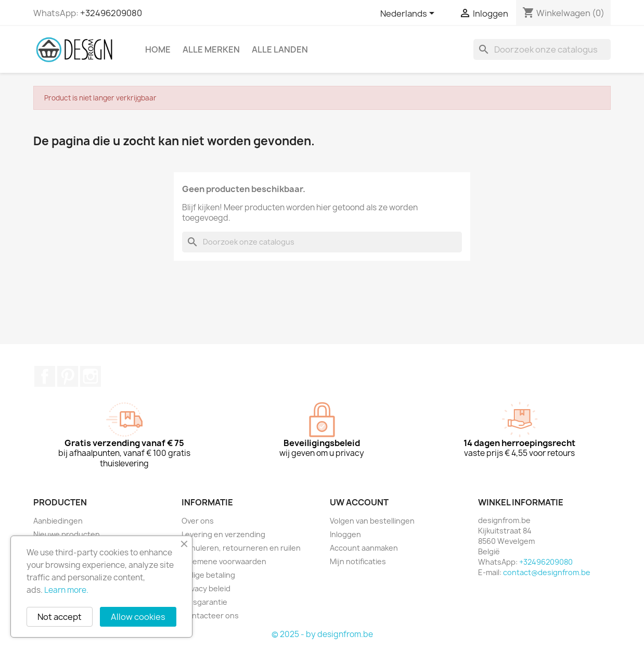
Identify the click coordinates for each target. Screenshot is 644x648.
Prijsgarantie (204, 602)
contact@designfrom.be (547, 572)
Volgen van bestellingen (372, 521)
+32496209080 (111, 13)
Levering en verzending (223, 534)
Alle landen (280, 49)
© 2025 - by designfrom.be (322, 634)
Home (158, 49)
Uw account (359, 502)
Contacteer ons (210, 615)
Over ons (198, 521)
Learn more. (66, 590)
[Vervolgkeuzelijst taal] (409, 14)
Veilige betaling (208, 575)
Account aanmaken (364, 548)
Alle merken (211, 49)
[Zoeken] (542, 49)
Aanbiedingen (58, 521)
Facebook (45, 376)
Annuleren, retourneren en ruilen (241, 548)
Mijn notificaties (358, 561)
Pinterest (68, 376)
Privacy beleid (206, 588)
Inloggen (345, 534)
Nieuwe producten (67, 534)
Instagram (91, 376)
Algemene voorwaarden (224, 561)
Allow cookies (138, 617)
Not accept (60, 617)
